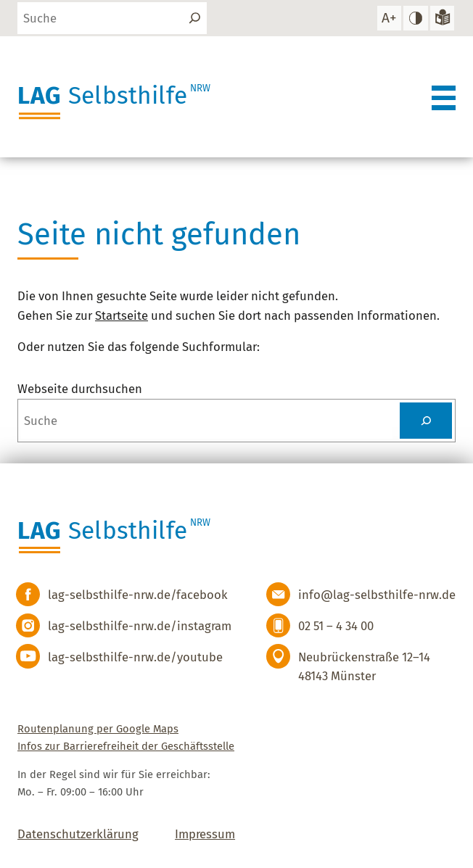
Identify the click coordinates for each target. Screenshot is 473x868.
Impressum (205, 834)
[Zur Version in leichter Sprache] (442, 18)
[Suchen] (195, 18)
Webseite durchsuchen (80, 389)
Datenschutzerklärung (78, 834)
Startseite (122, 315)
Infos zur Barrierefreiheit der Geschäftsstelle (126, 746)
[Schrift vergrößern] (389, 18)
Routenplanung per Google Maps (98, 729)
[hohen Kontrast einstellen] (415, 18)
